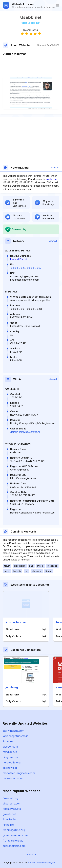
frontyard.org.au (13, 841)
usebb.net (52, 179)
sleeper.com (10, 747)
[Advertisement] (31, 66)
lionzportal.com (16, 622)
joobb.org (12, 687)
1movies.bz (10, 819)
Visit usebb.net (31, 23)
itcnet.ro (8, 741)
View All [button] (55, 168)
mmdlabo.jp (10, 752)
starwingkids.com (13, 731)
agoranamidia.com (14, 846)
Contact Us (31, 855)
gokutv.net (9, 814)
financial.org (10, 798)
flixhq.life (8, 825)
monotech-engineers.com (19, 773)
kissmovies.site (12, 809)
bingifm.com (10, 757)
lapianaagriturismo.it (15, 736)
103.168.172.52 (34, 268)
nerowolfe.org (12, 762)
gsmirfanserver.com (15, 835)
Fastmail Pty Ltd (19, 259)
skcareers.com (12, 803)
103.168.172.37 (18, 268)
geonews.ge (10, 768)
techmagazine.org (14, 830)
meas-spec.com (13, 778)
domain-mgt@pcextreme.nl (25, 432)
